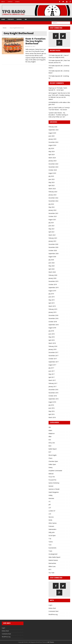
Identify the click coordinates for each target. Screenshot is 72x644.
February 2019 (53, 309)
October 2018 (53, 322)
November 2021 (53, 213)
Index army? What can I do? (57, 117)
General (19, 19)
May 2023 (52, 182)
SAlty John (52, 532)
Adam (50, 430)
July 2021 (51, 223)
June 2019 (52, 297)
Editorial (51, 474)
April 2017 (52, 377)
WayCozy (51, 88)
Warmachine (52, 563)
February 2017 (53, 383)
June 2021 (52, 226)
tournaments (52, 548)
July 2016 (51, 405)
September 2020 (54, 254)
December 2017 (53, 352)
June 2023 (52, 179)
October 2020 (53, 250)
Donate (17, 2)
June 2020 (52, 263)
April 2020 (52, 269)
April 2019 (52, 303)
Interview (51, 498)
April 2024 (52, 155)
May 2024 (52, 151)
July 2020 (51, 260)
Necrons (51, 517)
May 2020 (52, 266)
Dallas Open (52, 464)
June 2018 (52, 334)
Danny (51, 467)
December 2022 (53, 198)
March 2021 (52, 235)
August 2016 (52, 402)
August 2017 (52, 365)
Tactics (51, 542)
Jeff (50, 505)
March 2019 (52, 306)
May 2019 (52, 300)
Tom (50, 545)
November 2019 (53, 281)
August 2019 (52, 291)
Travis (50, 551)
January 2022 (52, 210)
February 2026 (53, 127)
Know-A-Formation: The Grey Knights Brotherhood (36, 41)
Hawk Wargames (54, 492)
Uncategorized (53, 554)
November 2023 (53, 167)
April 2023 (52, 185)
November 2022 (53, 201)
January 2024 (52, 161)
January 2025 (52, 139)
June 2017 (52, 371)
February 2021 (53, 238)
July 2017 (51, 368)
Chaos (50, 458)
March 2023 (52, 189)
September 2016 (54, 399)
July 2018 (51, 331)
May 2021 (52, 229)
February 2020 (53, 275)
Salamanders (52, 529)
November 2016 (53, 393)
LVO (50, 514)
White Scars (52, 566)
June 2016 (52, 408)
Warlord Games (53, 560)
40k (26, 19)
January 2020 (52, 278)
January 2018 (52, 349)
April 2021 (52, 232)
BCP (50, 452)
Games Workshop (54, 483)
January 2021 (52, 241)
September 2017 (54, 362)
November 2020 (53, 247)
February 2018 (53, 346)
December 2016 (53, 390)
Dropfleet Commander (55, 471)
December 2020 (53, 244)
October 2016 (53, 396)
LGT (50, 508)
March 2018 (52, 343)
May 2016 (52, 411)
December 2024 (53, 142)
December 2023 (53, 164)
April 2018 (52, 340)
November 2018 (53, 318)
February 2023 (53, 192)
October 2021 (53, 216)
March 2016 (52, 417)
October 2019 (53, 284)
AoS (50, 440)
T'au (50, 539)
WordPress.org (53, 614)
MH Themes (51, 642)
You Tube (51, 573)
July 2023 (51, 176)
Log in (50, 605)
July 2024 (51, 148)
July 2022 (51, 204)
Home (3, 19)
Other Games (53, 523)
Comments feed (53, 611)
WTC (50, 569)
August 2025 (52, 133)
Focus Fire (52, 477)
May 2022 (52, 207)
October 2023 (53, 170)
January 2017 (52, 387)
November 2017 (53, 356)
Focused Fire (52, 480)
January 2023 (52, 195)
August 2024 (52, 145)
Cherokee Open (53, 461)
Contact (10, 2)
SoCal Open (52, 536)
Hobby (51, 495)
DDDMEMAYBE (53, 102)
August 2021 (52, 220)
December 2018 (53, 315)
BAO (50, 446)
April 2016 (52, 414)
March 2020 (52, 272)
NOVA (50, 520)
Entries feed (52, 608)
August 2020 (52, 257)
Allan (50, 437)
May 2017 (52, 374)
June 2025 (52, 136)
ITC (50, 502)
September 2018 (54, 325)
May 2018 (52, 337)
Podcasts (11, 19)
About (3, 2)
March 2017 (52, 380)
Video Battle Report (54, 557)
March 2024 (52, 158)
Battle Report (53, 449)
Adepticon (52, 433)
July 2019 (51, 294)
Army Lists (52, 443)
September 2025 (54, 130)
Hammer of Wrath (54, 489)
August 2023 (52, 173)
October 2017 (53, 359)
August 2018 (52, 328)
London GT (52, 511)
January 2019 (52, 312)
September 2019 (54, 288)
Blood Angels (53, 455)
